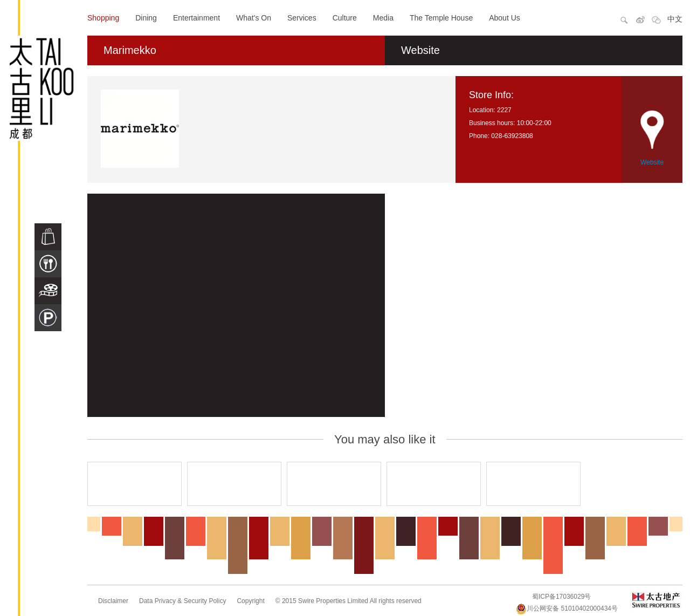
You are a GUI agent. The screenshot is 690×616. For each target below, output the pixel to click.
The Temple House (441, 18)
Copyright (250, 601)
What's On (254, 18)
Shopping (103, 18)
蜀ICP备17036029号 (561, 597)
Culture (345, 18)
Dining (146, 18)
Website (420, 50)
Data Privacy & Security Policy (182, 601)
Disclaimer (113, 601)
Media (383, 18)
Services (302, 18)
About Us (505, 18)
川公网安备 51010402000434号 (567, 608)
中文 (675, 19)
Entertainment (196, 18)
